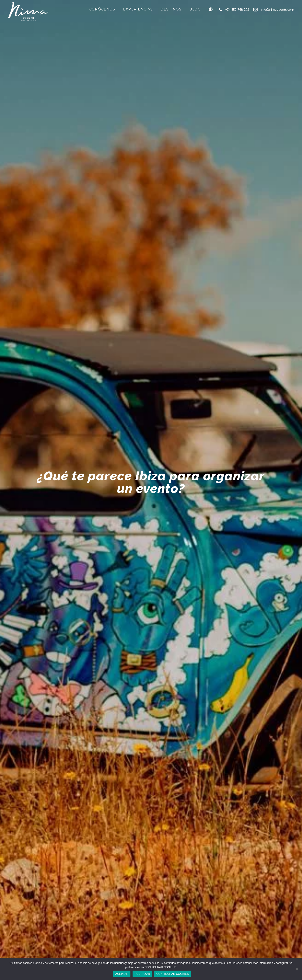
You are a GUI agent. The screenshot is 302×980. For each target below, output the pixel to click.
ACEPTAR (122, 974)
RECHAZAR (142, 974)
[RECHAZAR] (297, 969)
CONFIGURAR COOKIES (172, 974)
